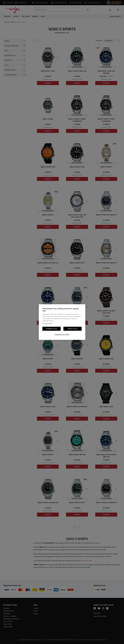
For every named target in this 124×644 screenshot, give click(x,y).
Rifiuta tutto (72, 329)
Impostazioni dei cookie (62, 334)
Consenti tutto (52, 329)
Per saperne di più (47, 323)
